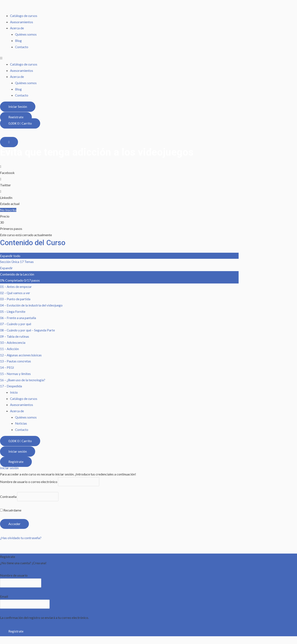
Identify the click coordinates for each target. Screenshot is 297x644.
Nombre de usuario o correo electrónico (29, 482)
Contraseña (8, 497)
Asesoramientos (22, 22)
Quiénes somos (26, 34)
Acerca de (17, 28)
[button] (148, 58)
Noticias (21, 424)
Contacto (22, 47)
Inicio (14, 392)
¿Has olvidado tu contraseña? (21, 539)
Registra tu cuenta (13, 570)
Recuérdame (11, 511)
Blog (19, 41)
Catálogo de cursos (24, 16)
